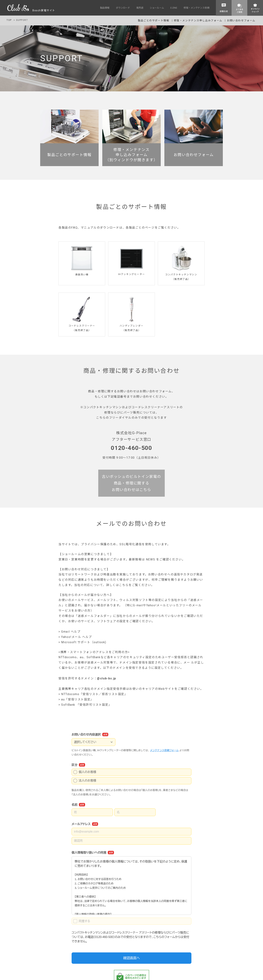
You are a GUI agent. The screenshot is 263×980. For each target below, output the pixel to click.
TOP (9, 20)
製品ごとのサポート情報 (154, 21)
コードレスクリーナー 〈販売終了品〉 (82, 326)
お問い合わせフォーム (241, 21)
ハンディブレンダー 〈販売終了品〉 (131, 326)
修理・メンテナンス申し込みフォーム (199, 21)
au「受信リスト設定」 (77, 700)
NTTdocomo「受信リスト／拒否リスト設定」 (94, 694)
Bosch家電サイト (31, 10)
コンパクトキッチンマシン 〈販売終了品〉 (181, 275)
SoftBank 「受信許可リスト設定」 (86, 705)
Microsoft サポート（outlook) (84, 642)
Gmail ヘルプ (71, 632)
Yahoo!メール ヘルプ (77, 637)
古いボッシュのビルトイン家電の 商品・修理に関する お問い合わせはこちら (131, 483)
